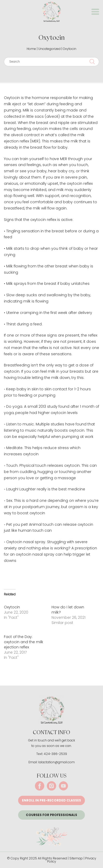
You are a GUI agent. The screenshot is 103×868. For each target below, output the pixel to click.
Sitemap (76, 858)
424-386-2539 (55, 754)
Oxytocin (12, 607)
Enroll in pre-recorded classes (51, 800)
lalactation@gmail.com (57, 762)
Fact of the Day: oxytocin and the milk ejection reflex (24, 642)
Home (31, 49)
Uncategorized (49, 49)
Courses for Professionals (51, 815)
